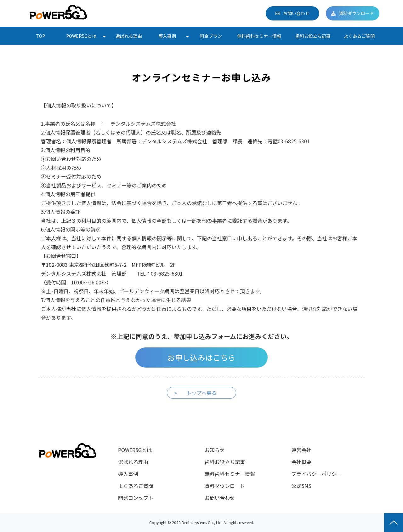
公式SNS (301, 486)
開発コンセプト (136, 498)
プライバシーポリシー (316, 474)
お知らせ (215, 450)
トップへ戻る (201, 393)
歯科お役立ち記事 (313, 36)
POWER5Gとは (81, 36)
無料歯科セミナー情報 (259, 36)
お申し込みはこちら (201, 357)
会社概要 (301, 462)
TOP (40, 36)
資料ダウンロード (356, 13)
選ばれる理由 (129, 36)
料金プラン (211, 36)
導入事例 (167, 36)
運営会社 (301, 450)
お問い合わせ (296, 13)
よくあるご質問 (359, 36)
